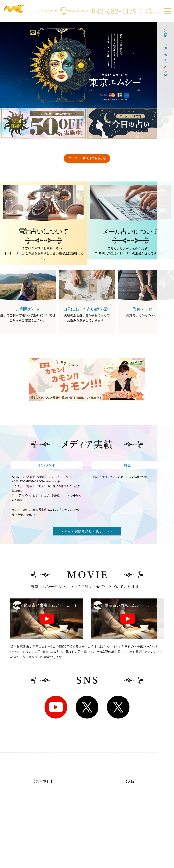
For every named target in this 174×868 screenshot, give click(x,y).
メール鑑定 (12, 817)
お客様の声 (12, 838)
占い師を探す (166, 32)
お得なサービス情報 (101, 817)
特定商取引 (53, 846)
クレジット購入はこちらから (87, 159)
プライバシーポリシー (61, 839)
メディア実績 (55, 810)
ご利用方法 (166, 44)
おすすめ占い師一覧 (101, 810)
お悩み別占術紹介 (141, 831)
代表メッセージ (166, 57)
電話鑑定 (10, 824)
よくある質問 (13, 831)
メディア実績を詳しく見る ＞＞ (87, 532)
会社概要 (10, 845)
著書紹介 (52, 824)
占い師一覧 (136, 817)
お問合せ (166, 72)
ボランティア (55, 831)
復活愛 (50, 817)
